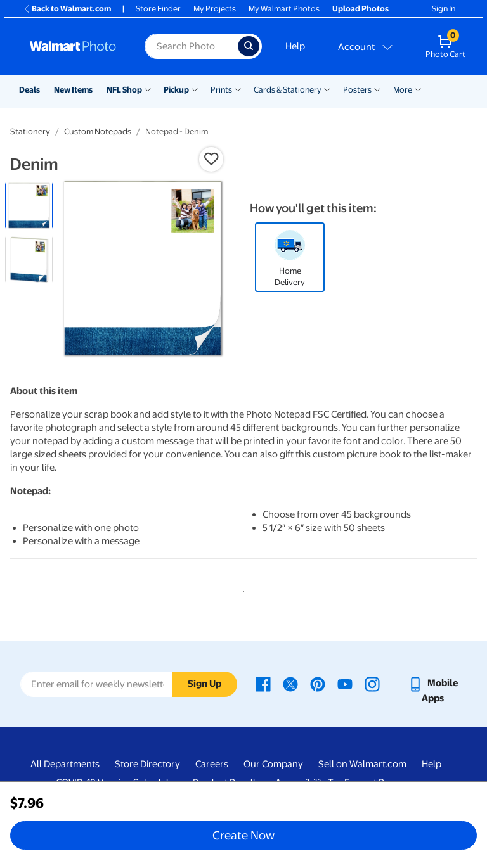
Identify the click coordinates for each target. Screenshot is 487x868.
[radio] (29, 206)
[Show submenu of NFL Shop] (148, 89)
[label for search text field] (191, 46)
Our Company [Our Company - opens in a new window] (273, 764)
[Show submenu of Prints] (238, 89)
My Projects (215, 9)
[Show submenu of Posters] (377, 89)
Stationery (30, 131)
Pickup (176, 90)
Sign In (444, 9)
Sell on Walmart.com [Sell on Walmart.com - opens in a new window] (362, 764)
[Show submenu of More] (418, 89)
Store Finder (158, 9)
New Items (73, 90)
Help (295, 46)
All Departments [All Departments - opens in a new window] (65, 764)
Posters (357, 90)
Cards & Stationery (288, 90)
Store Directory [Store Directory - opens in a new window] (147, 764)
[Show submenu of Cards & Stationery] (327, 89)
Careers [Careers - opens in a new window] (212, 764)
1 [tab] (241, 589)
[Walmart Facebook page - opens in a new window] (263, 683)
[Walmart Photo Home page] (74, 46)
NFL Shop (124, 90)
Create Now (243, 835)
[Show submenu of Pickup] (195, 89)
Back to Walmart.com (67, 9)
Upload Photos (360, 9)
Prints (221, 90)
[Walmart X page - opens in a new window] (290, 683)
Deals (29, 90)
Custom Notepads (98, 131)
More (403, 90)
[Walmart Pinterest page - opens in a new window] (318, 683)
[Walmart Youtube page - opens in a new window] (345, 683)
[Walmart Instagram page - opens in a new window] (372, 683)
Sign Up (205, 684)
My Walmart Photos (284, 9)
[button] (211, 159)
